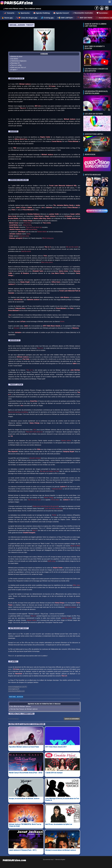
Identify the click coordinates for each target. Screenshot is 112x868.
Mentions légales (60, 860)
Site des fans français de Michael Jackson (24, 709)
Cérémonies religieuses (19, 61)
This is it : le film (16, 65)
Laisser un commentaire (72, 719)
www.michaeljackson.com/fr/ (18, 687)
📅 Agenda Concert (61, 13)
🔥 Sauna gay (7, 18)
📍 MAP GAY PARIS (85, 18)
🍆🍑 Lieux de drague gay (27, 18)
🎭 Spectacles (24, 13)
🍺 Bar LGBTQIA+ (66, 18)
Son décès (15, 59)
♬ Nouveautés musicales (83, 13)
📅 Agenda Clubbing (42, 13)
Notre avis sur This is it (18, 67)
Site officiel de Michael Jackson (21, 706)
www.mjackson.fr (14, 689)
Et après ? (14, 70)
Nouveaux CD (15, 63)
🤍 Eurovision (102, 13)
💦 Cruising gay (47, 18)
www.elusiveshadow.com (16, 691)
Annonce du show (17, 56)
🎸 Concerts (9, 13)
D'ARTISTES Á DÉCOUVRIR (97, 211)
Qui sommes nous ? (49, 860)
